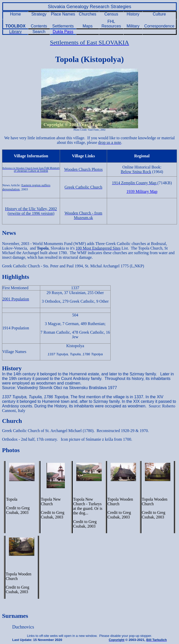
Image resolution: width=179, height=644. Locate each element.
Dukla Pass (63, 32)
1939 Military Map (142, 191)
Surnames (15, 616)
